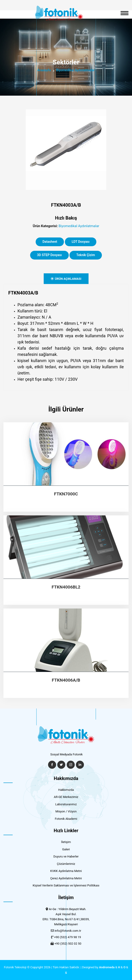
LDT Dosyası (81, 242)
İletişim (66, 842)
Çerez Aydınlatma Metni (66, 878)
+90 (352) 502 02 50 (68, 944)
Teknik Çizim (86, 255)
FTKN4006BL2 (66, 587)
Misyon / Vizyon (66, 811)
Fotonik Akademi (66, 819)
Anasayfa (44, 70)
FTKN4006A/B (66, 680)
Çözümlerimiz (66, 864)
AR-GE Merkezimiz (66, 797)
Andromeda (107, 967)
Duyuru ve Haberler (66, 856)
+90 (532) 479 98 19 (67, 937)
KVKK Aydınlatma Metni (66, 871)
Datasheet (50, 242)
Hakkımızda (66, 790)
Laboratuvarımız (66, 804)
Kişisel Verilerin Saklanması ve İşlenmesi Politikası (66, 885)
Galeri (66, 849)
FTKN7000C (66, 494)
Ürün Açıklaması (66, 279)
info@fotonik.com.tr (68, 931)
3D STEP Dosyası (49, 255)
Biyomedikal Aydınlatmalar (75, 70)
